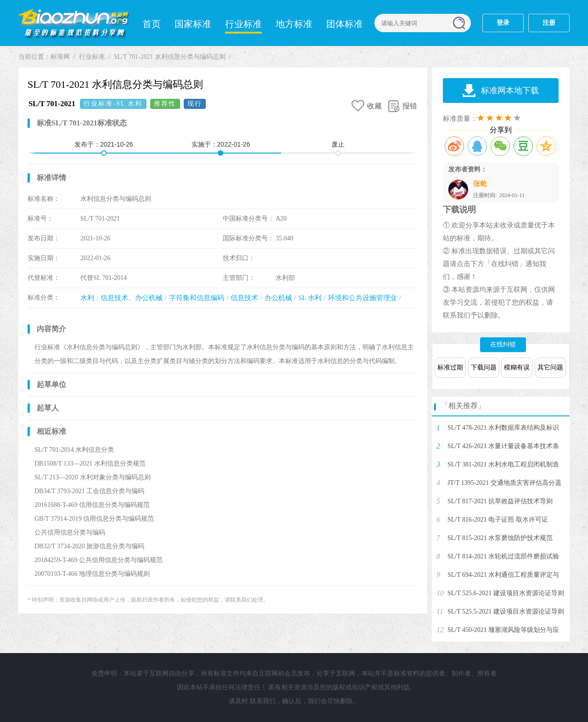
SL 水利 (310, 298)
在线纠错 (503, 344)
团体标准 (345, 24)
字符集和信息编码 (197, 298)
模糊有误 (517, 367)
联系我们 (263, 701)
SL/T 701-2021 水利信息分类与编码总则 (170, 57)
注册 (549, 23)
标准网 (73, 23)
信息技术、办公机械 (132, 298)
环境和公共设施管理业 (362, 298)
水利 (87, 298)
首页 (152, 24)
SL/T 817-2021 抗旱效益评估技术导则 (500, 501)
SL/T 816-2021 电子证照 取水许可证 (498, 520)
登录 (503, 23)
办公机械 (278, 298)
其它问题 (550, 367)
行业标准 (243, 24)
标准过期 (450, 367)
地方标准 (294, 24)
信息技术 (244, 298)
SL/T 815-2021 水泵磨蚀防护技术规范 (500, 538)
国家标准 (193, 24)
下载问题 (484, 367)
